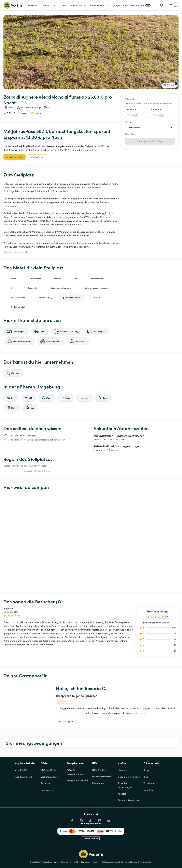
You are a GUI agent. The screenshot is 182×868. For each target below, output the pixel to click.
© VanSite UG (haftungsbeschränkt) (44, 862)
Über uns (122, 770)
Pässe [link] (46, 5)
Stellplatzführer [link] (78, 5)
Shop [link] (65, 5)
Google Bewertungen (129, 777)
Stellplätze (33, 5)
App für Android (23, 777)
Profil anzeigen (66, 721)
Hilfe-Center (99, 770)
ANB (76, 862)
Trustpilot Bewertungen (125, 785)
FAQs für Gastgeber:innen (75, 772)
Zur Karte (46, 783)
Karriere (122, 794)
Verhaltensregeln (50, 777)
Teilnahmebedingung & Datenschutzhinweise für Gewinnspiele (126, 862)
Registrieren (47, 790)
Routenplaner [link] (141, 5)
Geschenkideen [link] (96, 5)
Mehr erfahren (37, 157)
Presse (96, 862)
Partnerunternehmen (129, 800)
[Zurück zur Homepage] (13, 5)
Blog (146, 777)
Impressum (86, 862)
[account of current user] (173, 5)
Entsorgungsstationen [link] (117, 5)
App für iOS (21, 770)
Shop (146, 770)
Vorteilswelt (149, 783)
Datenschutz (66, 862)
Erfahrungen (99, 783)
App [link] (55, 5)
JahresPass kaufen (15, 157)
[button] (162, 5)
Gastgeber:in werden (78, 780)
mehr (144, 713)
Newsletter (149, 790)
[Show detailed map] (91, 541)
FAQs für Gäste (49, 770)
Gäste (128, 122)
